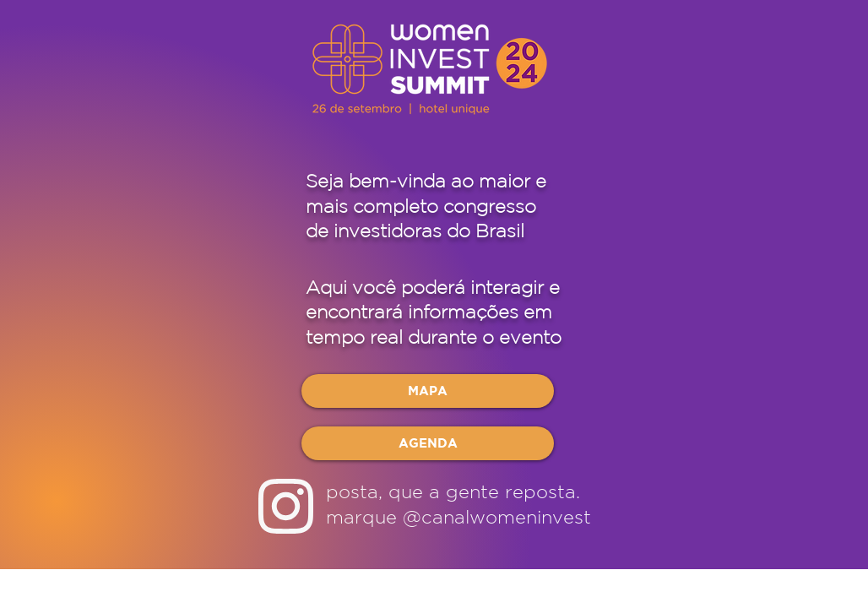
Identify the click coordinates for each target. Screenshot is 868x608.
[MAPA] (428, 391)
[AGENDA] (428, 443)
